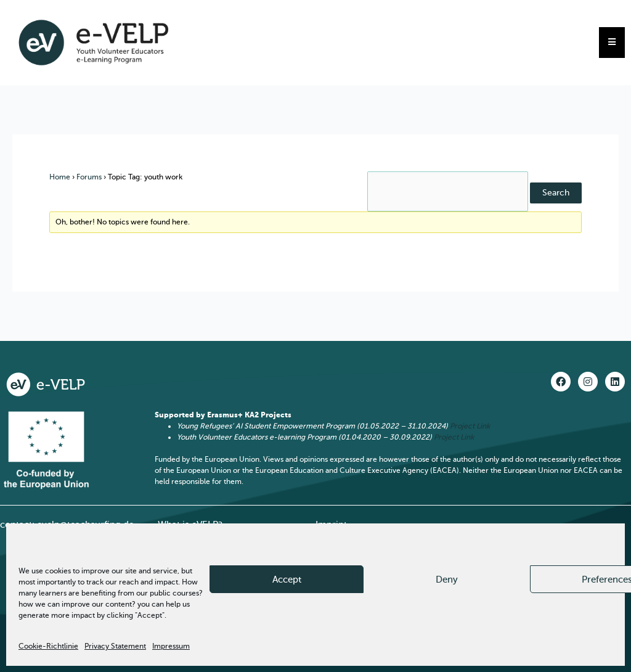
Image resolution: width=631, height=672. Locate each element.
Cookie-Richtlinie (48, 646)
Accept (287, 580)
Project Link (470, 426)
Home (60, 177)
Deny (447, 580)
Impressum (171, 646)
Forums (89, 177)
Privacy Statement (115, 646)
